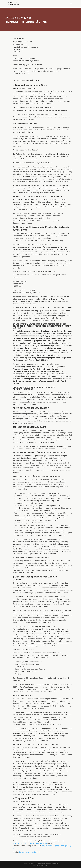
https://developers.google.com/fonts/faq (30, 843)
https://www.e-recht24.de (30, 852)
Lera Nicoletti (44, 865)
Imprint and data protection (49, 863)
